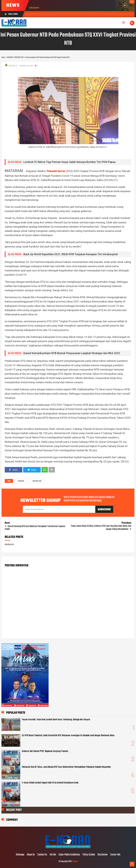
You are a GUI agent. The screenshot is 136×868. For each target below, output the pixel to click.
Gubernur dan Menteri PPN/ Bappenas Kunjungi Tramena (45, 751)
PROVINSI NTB (37, 481)
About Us (31, 855)
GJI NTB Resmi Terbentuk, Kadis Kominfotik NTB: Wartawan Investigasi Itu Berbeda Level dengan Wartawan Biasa (68, 736)
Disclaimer (103, 855)
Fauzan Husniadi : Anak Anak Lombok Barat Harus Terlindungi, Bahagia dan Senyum (56, 720)
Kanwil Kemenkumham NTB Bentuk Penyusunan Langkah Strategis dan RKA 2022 (72, 353)
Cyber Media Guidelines (69, 855)
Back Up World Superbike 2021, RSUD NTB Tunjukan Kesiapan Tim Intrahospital (71, 254)
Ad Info (53, 855)
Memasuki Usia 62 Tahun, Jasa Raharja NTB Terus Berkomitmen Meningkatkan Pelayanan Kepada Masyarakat (66, 767)
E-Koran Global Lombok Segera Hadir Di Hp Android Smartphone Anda (50, 783)
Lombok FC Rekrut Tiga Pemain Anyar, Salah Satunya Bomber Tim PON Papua (69, 162)
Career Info (115, 855)
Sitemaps (20, 855)
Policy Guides (89, 855)
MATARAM (21, 481)
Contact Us (42, 855)
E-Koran (75, 861)
